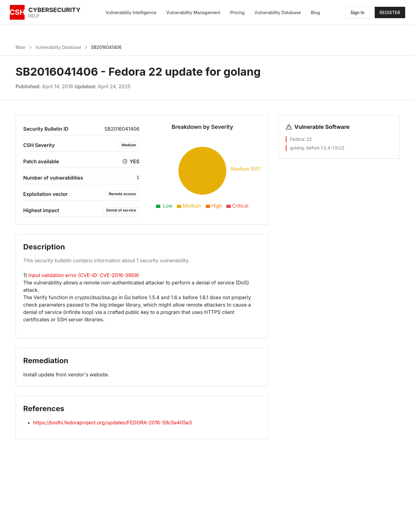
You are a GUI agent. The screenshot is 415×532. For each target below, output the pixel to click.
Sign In (357, 12)
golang (297, 148)
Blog (315, 12)
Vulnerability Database (278, 12)
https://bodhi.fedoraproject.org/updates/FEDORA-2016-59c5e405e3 (113, 423)
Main (21, 47)
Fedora (297, 139)
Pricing (237, 12)
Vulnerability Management (194, 12)
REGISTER (390, 12)
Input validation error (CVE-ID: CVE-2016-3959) (84, 275)
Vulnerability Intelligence (131, 12)
